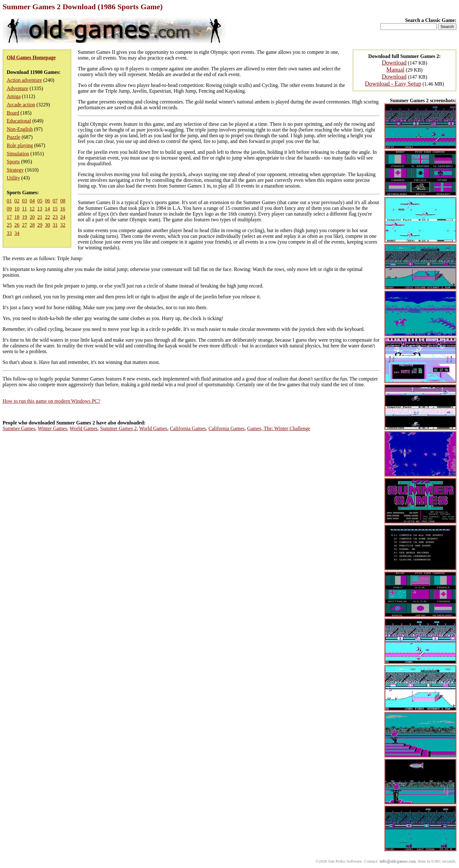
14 (47, 209)
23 (55, 217)
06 (47, 201)
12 (32, 209)
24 (63, 217)
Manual (395, 70)
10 (17, 209)
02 (17, 201)
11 (24, 209)
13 (40, 209)
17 (9, 217)
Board (13, 113)
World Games (84, 428)
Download (394, 63)
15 (55, 209)
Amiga (14, 96)
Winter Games (52, 428)
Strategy (15, 170)
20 (32, 217)
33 (9, 233)
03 (25, 201)
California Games (188, 428)
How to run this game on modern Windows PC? (51, 401)
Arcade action (21, 105)
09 (9, 209)
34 (17, 233)
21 (40, 217)
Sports (13, 162)
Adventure (18, 88)
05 (40, 201)
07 (55, 201)
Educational (19, 121)
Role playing (20, 145)
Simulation (18, 154)
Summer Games (19, 428)
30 (47, 225)
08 (63, 201)
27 (25, 225)
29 (40, 225)
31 (55, 225)
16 (62, 209)
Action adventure (24, 80)
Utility (13, 178)
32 (63, 225)
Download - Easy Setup (393, 84)
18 (17, 217)
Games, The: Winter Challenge (279, 428)
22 (47, 217)
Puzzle (14, 137)
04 (32, 201)
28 (32, 225)
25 (9, 225)
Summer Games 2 (118, 428)
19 (25, 217)
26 (17, 225)
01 (9, 201)
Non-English (20, 129)
